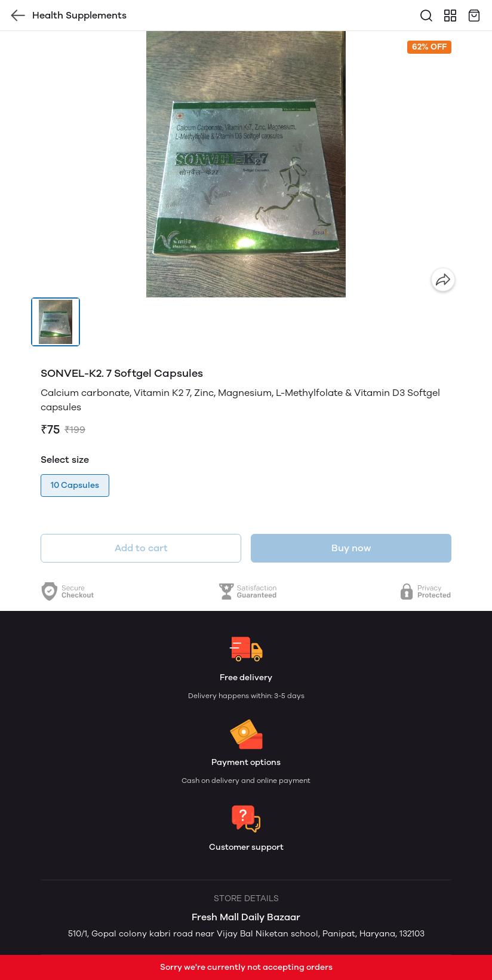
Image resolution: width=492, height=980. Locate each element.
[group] (246, 164)
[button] (56, 322)
